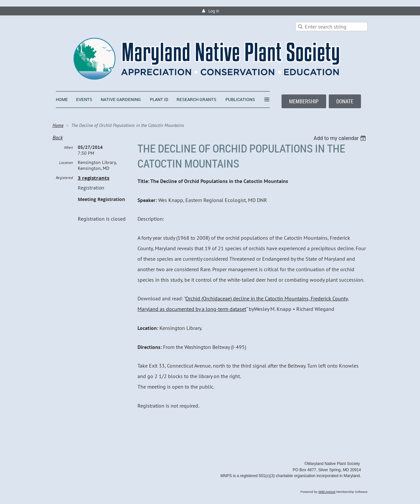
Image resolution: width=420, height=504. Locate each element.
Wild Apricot (327, 492)
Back (58, 137)
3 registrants (94, 178)
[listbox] (340, 138)
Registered (64, 178)
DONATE (345, 101)
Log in (214, 11)
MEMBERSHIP (304, 101)
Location (66, 162)
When (68, 147)
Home (58, 125)
